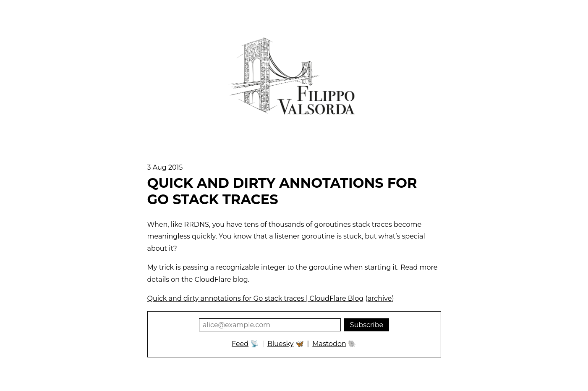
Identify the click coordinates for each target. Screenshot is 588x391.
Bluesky (280, 344)
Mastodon (329, 344)
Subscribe (367, 325)
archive (380, 298)
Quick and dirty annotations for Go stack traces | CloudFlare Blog (256, 298)
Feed (240, 344)
